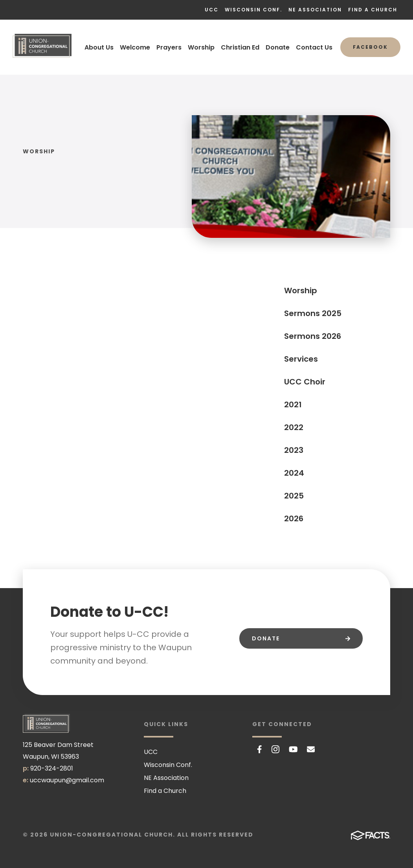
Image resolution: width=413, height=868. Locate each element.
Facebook (370, 47)
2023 (294, 450)
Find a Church (373, 10)
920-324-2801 (52, 768)
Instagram (275, 749)
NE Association (315, 10)
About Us (99, 47)
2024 (294, 473)
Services (301, 359)
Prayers (169, 47)
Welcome (135, 47)
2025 (294, 496)
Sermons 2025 (313, 313)
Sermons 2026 (313, 336)
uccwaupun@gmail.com (67, 780)
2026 (294, 519)
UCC (212, 10)
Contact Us (314, 47)
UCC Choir (305, 382)
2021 (293, 405)
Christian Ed (240, 47)
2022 (294, 427)
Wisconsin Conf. (253, 10)
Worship (201, 47)
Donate (278, 47)
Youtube (293, 749)
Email (311, 749)
